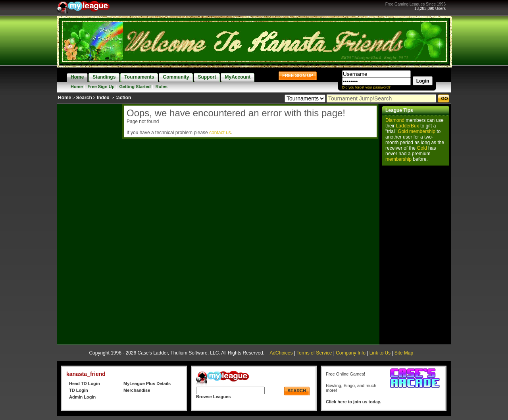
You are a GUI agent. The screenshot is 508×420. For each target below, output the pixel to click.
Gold (403, 131)
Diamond (395, 120)
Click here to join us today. (353, 402)
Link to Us (380, 353)
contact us (220, 133)
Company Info (351, 353)
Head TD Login (85, 383)
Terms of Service (314, 353)
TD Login (79, 390)
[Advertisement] (89, 223)
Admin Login (82, 397)
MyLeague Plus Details (147, 383)
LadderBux (408, 126)
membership (422, 131)
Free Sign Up (101, 87)
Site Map (404, 353)
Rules (162, 87)
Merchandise (137, 390)
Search (84, 98)
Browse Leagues (213, 397)
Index (103, 98)
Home (77, 87)
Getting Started (135, 87)
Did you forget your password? (366, 87)
